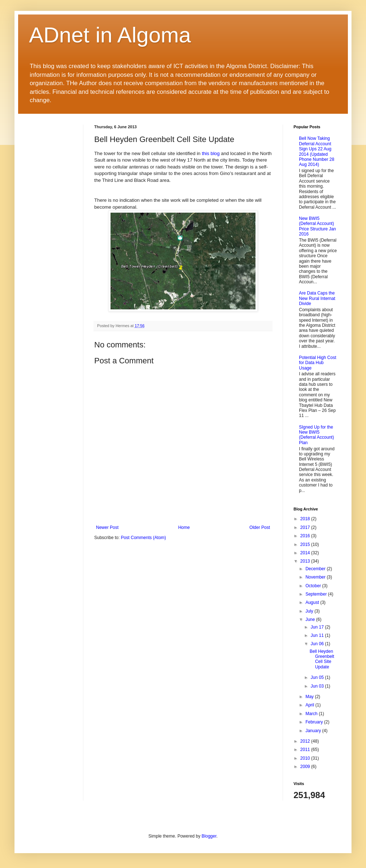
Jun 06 (318, 644)
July (310, 611)
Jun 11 (318, 635)
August (313, 602)
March (312, 714)
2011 (306, 750)
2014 (306, 553)
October (314, 586)
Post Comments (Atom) (143, 538)
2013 (306, 561)
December (316, 569)
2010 (306, 758)
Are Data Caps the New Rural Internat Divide (317, 298)
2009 (306, 767)
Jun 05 (318, 677)
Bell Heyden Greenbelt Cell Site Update (322, 659)
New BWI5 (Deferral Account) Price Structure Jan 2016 (317, 226)
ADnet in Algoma (110, 35)
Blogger (209, 836)
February (315, 722)
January (314, 731)
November (316, 577)
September (317, 594)
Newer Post (107, 527)
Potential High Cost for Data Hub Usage (318, 363)
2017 (306, 527)
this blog (211, 153)
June (311, 619)
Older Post (260, 527)
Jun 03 (318, 686)
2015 (306, 544)
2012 (306, 741)
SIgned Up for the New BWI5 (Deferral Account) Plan (317, 435)
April (310, 705)
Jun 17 (318, 627)
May (310, 697)
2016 (306, 536)
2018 (306, 519)
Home (184, 527)
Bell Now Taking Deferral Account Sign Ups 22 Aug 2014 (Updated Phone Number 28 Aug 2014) (317, 151)
